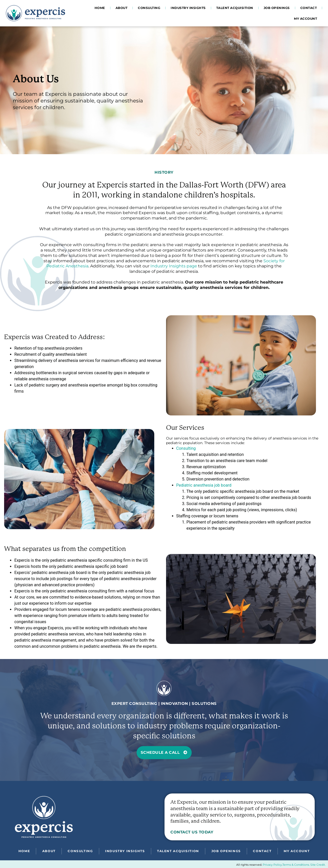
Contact (309, 8)
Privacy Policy (272, 865)
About (122, 8)
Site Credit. (318, 865)
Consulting (149, 8)
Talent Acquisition (235, 8)
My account (305, 19)
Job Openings (277, 8)
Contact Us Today (192, 832)
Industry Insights (188, 8)
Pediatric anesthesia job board (204, 485)
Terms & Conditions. (296, 865)
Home (100, 8)
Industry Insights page (174, 266)
